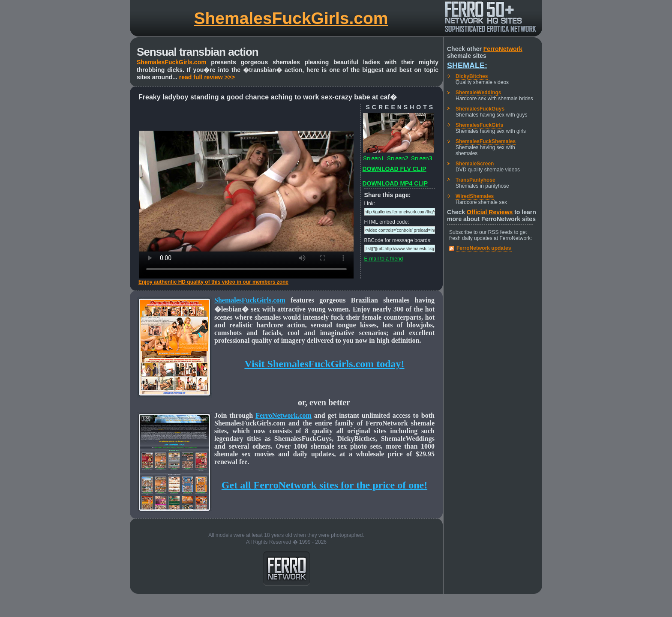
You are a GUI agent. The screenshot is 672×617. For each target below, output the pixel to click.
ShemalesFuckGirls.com (291, 18)
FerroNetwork (503, 49)
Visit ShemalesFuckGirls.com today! (324, 364)
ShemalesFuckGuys (480, 109)
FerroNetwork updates (484, 248)
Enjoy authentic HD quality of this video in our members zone (213, 282)
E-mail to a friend (384, 259)
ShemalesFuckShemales (486, 141)
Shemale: (467, 66)
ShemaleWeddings (478, 93)
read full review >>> (207, 77)
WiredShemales (475, 196)
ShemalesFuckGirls (479, 125)
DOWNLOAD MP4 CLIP (395, 183)
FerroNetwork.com (283, 415)
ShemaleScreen (475, 164)
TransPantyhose (475, 180)
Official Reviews (490, 212)
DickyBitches (472, 76)
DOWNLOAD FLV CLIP (394, 169)
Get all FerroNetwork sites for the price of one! (324, 485)
